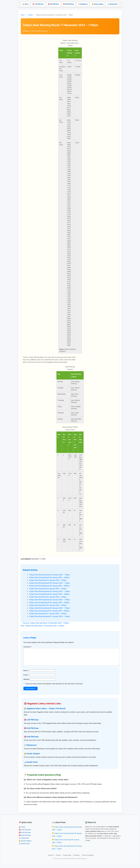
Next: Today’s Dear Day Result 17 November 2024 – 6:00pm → (43, 626)
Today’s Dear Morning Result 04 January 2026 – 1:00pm (50, 591)
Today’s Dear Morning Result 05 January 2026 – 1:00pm (50, 583)
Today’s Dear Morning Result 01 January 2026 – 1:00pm (50, 616)
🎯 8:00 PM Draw (69, 4)
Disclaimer (77, 858)
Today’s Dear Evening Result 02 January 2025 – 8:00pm (49, 603)
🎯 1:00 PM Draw (38, 4)
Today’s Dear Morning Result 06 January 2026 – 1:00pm (50, 575)
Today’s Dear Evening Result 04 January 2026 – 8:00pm (49, 586)
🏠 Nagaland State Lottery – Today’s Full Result (45, 712)
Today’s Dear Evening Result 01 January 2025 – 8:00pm (49, 611)
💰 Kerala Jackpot (97, 4)
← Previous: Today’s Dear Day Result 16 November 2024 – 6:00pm (45, 623)
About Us (51, 858)
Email (26, 678)
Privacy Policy (67, 858)
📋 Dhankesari (83, 4)
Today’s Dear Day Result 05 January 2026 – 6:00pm (48, 580)
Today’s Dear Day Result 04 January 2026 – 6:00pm (48, 589)
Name (26, 674)
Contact (58, 858)
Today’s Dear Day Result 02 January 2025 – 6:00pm (48, 605)
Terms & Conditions (88, 858)
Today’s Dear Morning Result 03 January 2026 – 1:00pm (50, 600)
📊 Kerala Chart (112, 4)
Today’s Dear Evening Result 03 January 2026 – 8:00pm (49, 594)
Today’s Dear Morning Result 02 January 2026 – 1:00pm (50, 608)
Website (26, 683)
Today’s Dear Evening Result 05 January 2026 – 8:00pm (49, 577)
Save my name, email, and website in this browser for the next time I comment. (54, 687)
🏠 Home (25, 4)
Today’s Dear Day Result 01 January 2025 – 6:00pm (48, 614)
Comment (28, 647)
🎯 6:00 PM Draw (53, 4)
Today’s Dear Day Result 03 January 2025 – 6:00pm (48, 597)
